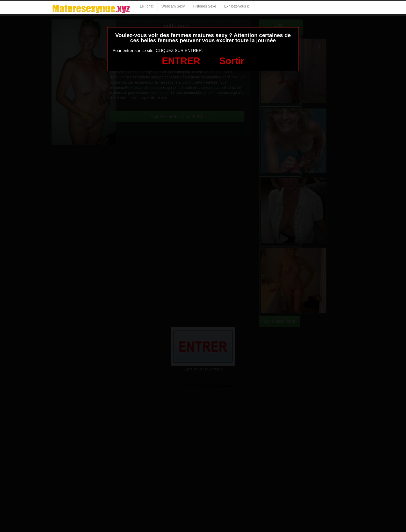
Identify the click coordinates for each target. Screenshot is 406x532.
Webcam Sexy (173, 6)
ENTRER (181, 61)
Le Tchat (147, 6)
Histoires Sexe (205, 6)
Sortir (232, 61)
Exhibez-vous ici (237, 6)
